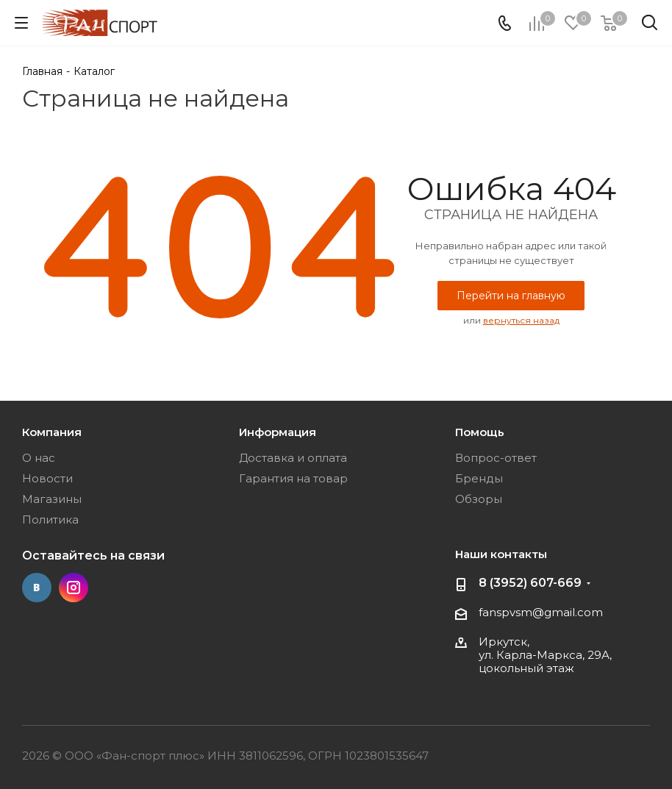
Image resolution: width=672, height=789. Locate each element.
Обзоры (479, 499)
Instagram (74, 588)
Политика (50, 520)
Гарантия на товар (293, 478)
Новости (47, 478)
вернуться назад (521, 320)
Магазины (52, 499)
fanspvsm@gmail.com (541, 612)
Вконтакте (37, 588)
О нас (39, 458)
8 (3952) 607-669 (530, 583)
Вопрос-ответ (496, 458)
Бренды (479, 478)
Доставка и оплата (293, 458)
